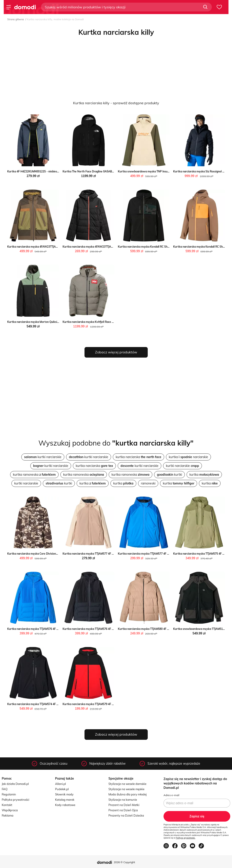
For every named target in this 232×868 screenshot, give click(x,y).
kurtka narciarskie (188, 457)
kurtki (169, 475)
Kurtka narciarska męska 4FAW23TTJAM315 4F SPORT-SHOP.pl (47, 247)
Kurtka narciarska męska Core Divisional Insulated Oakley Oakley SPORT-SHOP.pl (58, 554)
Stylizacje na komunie (123, 800)
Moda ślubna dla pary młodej (128, 794)
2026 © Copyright (124, 862)
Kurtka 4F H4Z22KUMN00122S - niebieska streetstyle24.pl (44, 171)
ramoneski (148, 483)
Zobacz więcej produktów (116, 352)
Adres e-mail (171, 795)
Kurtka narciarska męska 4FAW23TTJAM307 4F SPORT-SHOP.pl (102, 247)
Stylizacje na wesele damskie (127, 784)
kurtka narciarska (138, 457)
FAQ (5, 789)
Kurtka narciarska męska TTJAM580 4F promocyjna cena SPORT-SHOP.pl (163, 629)
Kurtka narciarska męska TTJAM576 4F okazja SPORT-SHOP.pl (46, 629)
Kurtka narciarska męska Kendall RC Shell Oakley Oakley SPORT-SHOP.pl (164, 247)
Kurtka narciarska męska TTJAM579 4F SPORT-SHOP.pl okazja (101, 704)
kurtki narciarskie (43, 457)
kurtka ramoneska (34, 475)
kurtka (204, 475)
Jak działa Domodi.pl (15, 784)
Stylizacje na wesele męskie (126, 789)
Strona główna (16, 19)
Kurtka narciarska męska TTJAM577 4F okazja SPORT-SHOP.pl (157, 554)
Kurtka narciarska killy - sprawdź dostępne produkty (116, 103)
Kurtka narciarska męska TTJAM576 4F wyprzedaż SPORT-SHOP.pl (104, 629)
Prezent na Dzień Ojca (123, 810)
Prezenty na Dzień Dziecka (126, 815)
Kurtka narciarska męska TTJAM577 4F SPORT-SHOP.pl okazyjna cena (106, 554)
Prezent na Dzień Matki (124, 805)
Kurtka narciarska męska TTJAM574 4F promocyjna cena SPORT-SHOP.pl (53, 704)
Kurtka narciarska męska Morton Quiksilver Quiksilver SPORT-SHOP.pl (51, 322)
